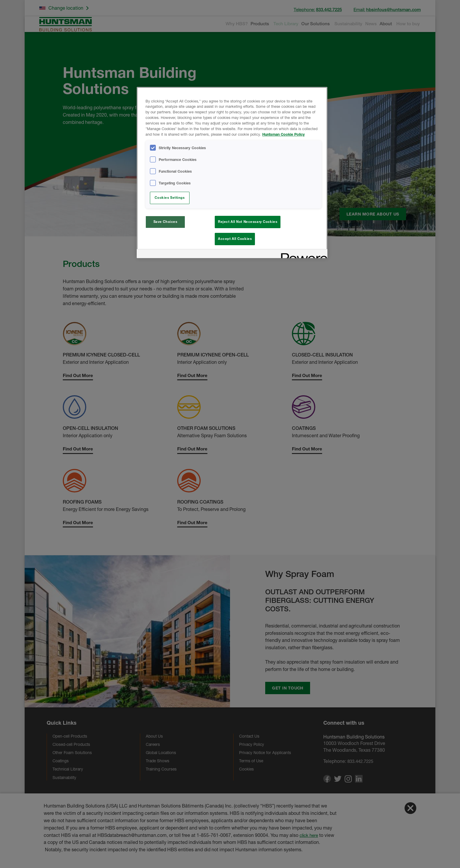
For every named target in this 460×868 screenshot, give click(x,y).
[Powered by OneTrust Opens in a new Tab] (302, 256)
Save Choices (165, 222)
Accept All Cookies (235, 239)
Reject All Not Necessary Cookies (248, 222)
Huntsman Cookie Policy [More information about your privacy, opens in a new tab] (284, 134)
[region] (232, 173)
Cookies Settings (170, 198)
